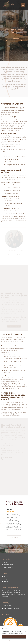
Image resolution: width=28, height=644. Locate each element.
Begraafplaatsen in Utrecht (12, 171)
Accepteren (14, 637)
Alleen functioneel (14, 641)
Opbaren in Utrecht (11, 334)
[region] (14, 635)
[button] (23, 5)
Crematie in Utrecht (12, 104)
